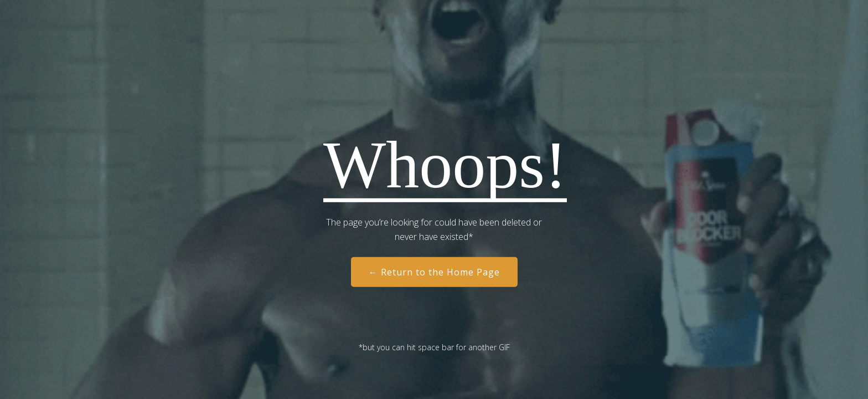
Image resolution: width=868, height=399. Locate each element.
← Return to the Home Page (434, 272)
